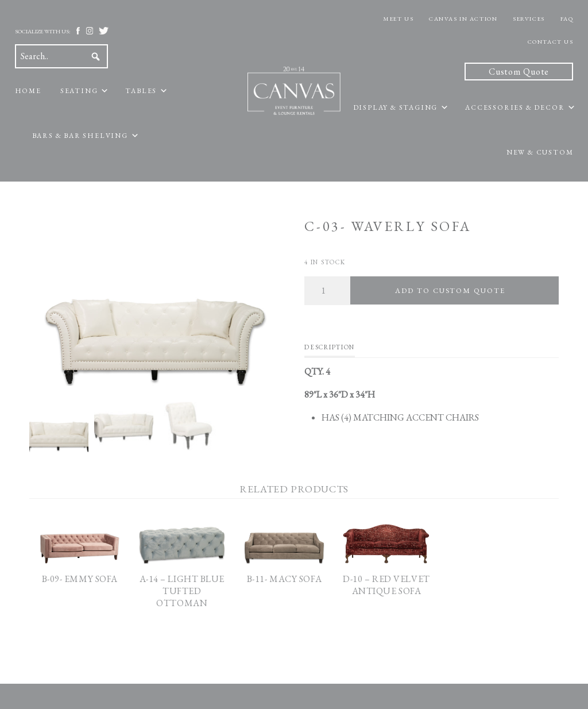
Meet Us (398, 19)
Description (329, 347)
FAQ (567, 19)
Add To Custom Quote (450, 290)
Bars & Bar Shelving (80, 136)
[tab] (329, 350)
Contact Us (551, 42)
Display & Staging (396, 107)
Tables (141, 91)
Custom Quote (519, 72)
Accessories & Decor (515, 107)
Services (529, 19)
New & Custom (540, 152)
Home (28, 91)
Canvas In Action (463, 19)
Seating (79, 91)
